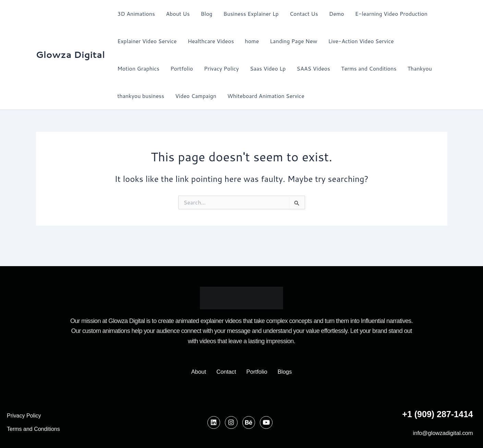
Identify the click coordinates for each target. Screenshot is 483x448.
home (252, 41)
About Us (178, 14)
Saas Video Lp (268, 68)
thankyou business (141, 96)
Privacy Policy (221, 68)
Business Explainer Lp (251, 14)
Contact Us (304, 14)
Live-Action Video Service (361, 41)
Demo (337, 14)
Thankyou (420, 68)
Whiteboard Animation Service (266, 96)
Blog (206, 14)
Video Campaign (196, 96)
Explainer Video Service (147, 41)
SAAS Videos (313, 68)
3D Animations (136, 14)
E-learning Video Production (391, 14)
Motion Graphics (138, 68)
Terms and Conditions (369, 68)
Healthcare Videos (211, 41)
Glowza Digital (71, 54)
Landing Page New (293, 41)
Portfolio (182, 68)
